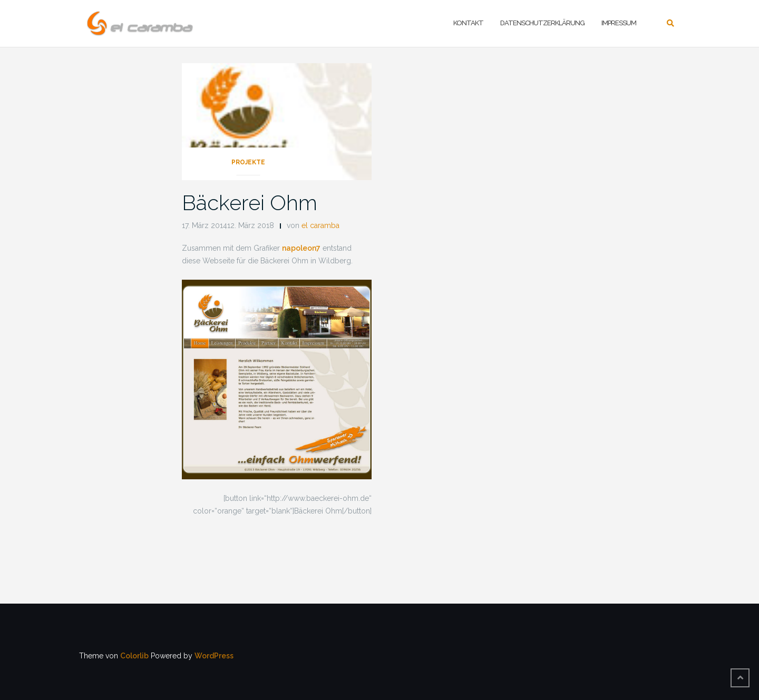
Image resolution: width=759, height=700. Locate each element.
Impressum (619, 23)
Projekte (248, 162)
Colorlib (134, 656)
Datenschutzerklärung (542, 23)
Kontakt (468, 23)
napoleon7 (301, 248)
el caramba (320, 225)
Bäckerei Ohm (250, 203)
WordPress (214, 656)
